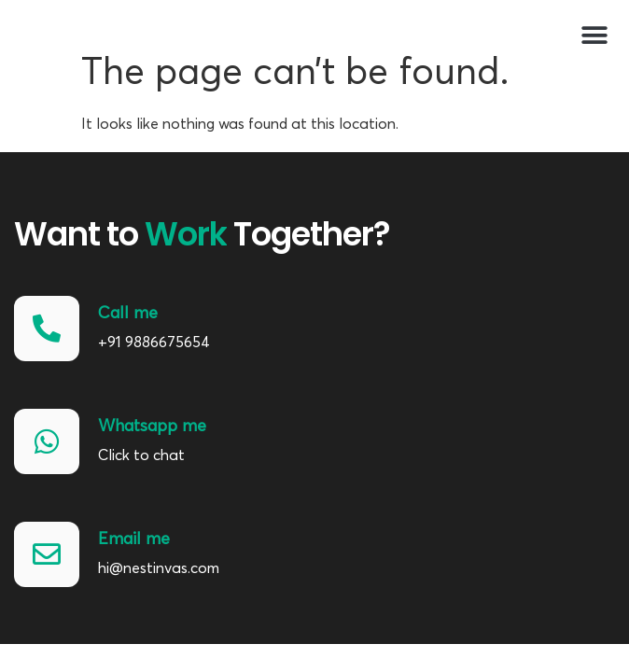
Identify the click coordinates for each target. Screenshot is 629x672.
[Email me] (47, 554)
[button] (594, 35)
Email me (134, 539)
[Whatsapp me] (47, 441)
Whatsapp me (152, 426)
